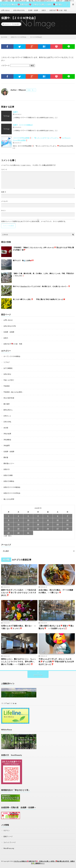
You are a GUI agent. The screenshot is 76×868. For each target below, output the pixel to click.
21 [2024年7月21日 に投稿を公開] (67, 524)
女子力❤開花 (8, 368)
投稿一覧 (30, 90)
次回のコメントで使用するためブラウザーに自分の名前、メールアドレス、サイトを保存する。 (34, 221)
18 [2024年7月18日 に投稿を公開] (38, 524)
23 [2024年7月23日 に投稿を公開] (18, 529)
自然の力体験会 (9, 481)
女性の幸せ (7, 374)
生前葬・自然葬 (9, 451)
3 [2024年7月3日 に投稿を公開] (28, 516)
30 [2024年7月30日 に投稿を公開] (18, 533)
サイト (3, 211)
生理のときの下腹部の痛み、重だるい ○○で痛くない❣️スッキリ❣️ (19, 627)
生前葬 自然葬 (33, 10)
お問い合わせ (5, 10)
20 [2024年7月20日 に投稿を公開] (58, 524)
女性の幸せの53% (19, 10)
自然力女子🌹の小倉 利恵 (58, 10)
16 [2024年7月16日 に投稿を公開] (18, 524)
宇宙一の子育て (9, 380)
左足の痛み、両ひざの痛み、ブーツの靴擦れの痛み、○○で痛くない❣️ (56, 591)
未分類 (17, 24)
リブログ (7, 362)
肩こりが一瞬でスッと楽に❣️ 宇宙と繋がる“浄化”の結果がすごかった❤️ (39, 299)
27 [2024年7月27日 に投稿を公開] (58, 529)
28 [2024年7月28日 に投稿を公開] (67, 529)
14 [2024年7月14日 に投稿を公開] (67, 520)
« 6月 (5, 536)
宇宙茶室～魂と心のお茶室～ (13, 392)
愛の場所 (7, 404)
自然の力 (7, 469)
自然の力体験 (8, 475)
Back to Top (38, 675)
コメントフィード (10, 842)
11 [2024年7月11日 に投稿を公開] (38, 520)
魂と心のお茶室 (9, 499)
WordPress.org (9, 848)
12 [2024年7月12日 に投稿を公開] (48, 520)
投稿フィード (8, 836)
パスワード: (15, 65)
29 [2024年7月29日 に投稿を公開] (9, 533)
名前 (4, 192)
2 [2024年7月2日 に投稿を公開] (18, 516)
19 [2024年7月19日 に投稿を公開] (48, 524)
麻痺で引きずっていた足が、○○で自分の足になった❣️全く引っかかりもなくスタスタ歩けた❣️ (19, 593)
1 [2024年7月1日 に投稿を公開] (9, 516)
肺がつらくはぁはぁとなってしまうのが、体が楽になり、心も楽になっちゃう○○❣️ (41, 286)
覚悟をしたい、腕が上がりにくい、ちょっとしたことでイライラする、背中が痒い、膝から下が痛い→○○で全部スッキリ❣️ (18, 662)
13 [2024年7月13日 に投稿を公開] (58, 520)
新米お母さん (8, 410)
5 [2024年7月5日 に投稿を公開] (48, 516)
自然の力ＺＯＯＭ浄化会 (12, 493)
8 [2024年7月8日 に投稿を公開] (9, 520)
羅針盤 (6, 457)
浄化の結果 (7, 434)
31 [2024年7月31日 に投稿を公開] (28, 533)
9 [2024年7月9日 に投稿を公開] (18, 520)
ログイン (7, 830)
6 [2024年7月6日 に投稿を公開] (58, 516)
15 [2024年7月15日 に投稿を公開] (9, 524)
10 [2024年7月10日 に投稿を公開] (28, 520)
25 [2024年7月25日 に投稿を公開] (38, 529)
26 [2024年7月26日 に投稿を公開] (48, 529)
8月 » (10, 536)
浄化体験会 (7, 440)
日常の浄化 (7, 422)
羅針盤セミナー (9, 463)
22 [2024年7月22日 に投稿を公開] (9, 529)
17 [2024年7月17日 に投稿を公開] (28, 524)
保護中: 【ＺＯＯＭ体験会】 (23, 125)
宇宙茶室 (7, 386)
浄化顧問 (7, 445)
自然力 (44, 10)
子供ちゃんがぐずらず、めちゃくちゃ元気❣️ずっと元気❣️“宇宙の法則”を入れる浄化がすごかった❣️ (56, 662)
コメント (4, 169)
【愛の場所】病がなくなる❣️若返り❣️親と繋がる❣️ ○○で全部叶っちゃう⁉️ (56, 627)
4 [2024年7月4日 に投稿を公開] (38, 516)
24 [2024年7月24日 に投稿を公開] (28, 529)
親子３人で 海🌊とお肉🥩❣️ (23, 260)
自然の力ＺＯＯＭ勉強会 (12, 487)
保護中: (16, 112)
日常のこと (7, 416)
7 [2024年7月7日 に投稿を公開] (67, 516)
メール (4, 201)
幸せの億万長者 (9, 398)
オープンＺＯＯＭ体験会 (12, 356)
